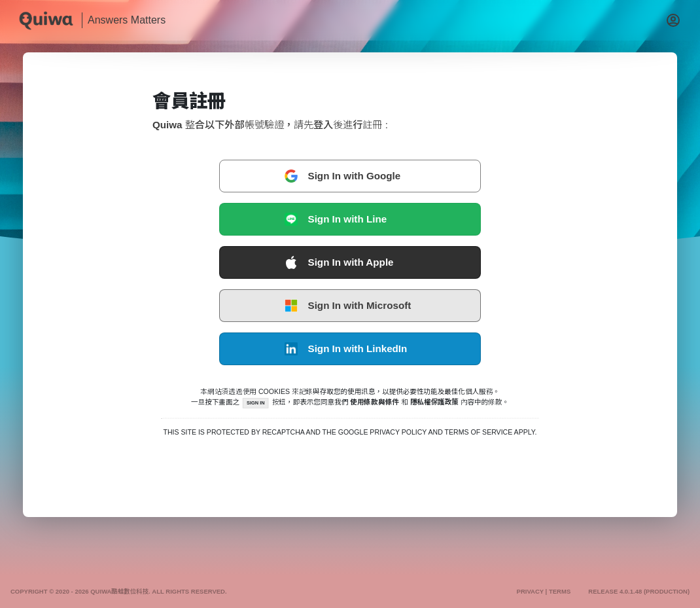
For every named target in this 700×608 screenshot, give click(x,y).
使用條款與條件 (375, 402)
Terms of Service (479, 433)
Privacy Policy (398, 433)
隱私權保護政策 (434, 402)
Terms (560, 592)
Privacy (530, 592)
